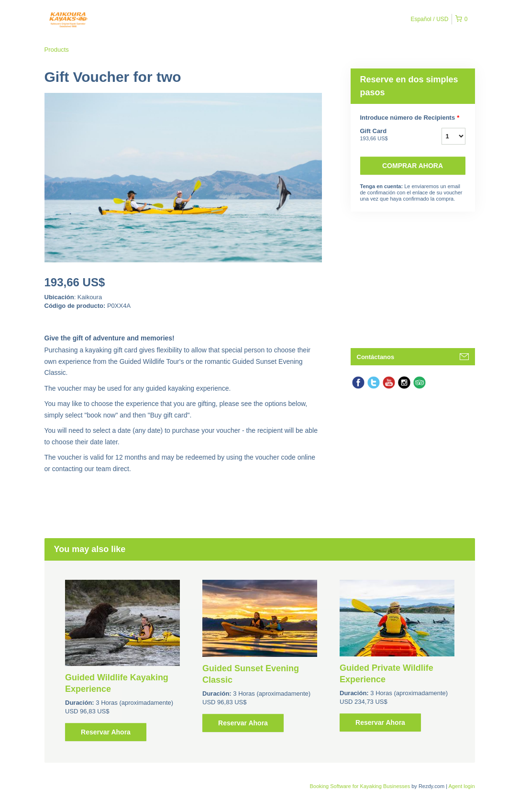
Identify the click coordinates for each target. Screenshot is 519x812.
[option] (123, 660)
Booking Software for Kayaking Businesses (360, 786)
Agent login (461, 786)
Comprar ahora (413, 166)
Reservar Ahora (106, 732)
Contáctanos (376, 357)
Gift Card (389, 135)
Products (57, 50)
